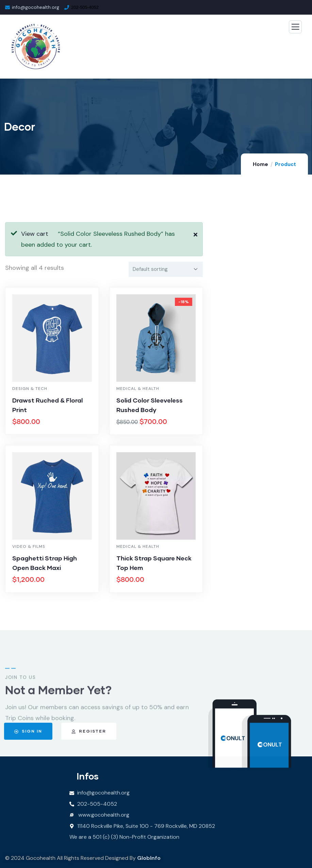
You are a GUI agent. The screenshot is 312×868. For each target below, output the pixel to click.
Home (260, 164)
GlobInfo (149, 858)
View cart (35, 234)
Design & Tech (30, 389)
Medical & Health (138, 389)
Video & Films (29, 546)
